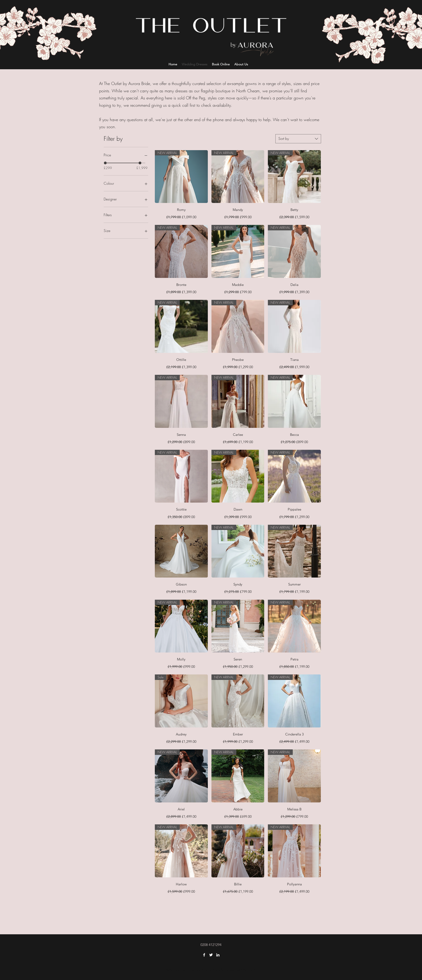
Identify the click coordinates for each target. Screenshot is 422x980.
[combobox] (298, 139)
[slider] (105, 163)
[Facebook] (204, 955)
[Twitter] (211, 955)
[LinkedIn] (218, 955)
